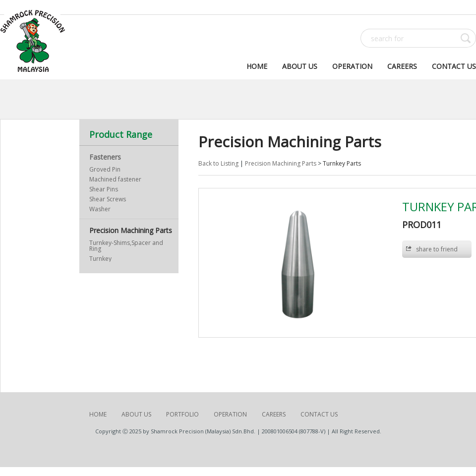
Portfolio (182, 414)
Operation (352, 66)
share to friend (437, 249)
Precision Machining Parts (131, 230)
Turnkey (100, 259)
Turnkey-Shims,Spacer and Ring (126, 246)
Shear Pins (104, 189)
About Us (300, 66)
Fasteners (105, 157)
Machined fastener (115, 179)
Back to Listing (218, 163)
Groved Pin (105, 169)
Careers (402, 66)
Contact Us (454, 66)
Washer (100, 209)
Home (257, 66)
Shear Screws (108, 199)
